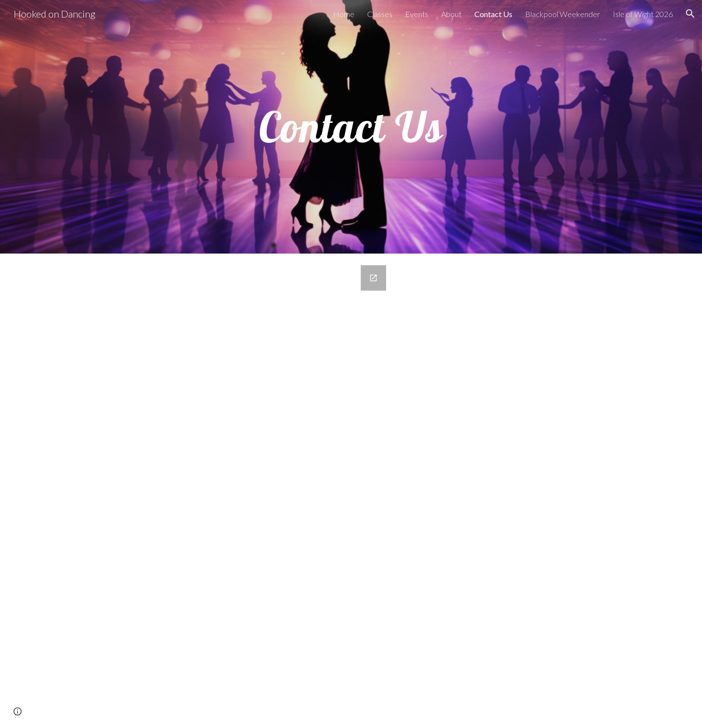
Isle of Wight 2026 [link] (643, 14)
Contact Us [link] (493, 14)
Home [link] (344, 14)
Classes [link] (380, 14)
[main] (351, 127)
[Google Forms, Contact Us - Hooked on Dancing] (231, 491)
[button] (690, 14)
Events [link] (417, 14)
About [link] (451, 14)
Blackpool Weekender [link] (563, 14)
